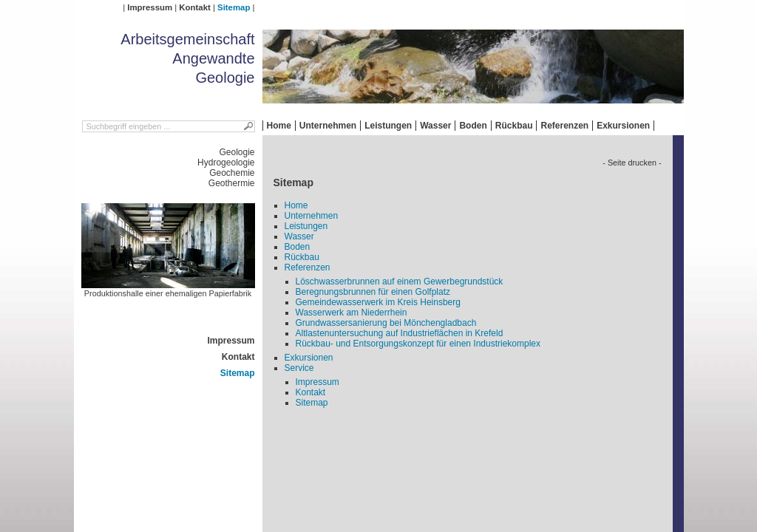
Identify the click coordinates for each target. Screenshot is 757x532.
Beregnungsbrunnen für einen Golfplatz (373, 292)
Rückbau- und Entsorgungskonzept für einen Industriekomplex (418, 344)
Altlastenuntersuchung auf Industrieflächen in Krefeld (400, 333)
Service (299, 368)
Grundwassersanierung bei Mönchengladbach (386, 323)
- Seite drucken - (632, 163)
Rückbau (514, 126)
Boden (473, 126)
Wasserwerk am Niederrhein (352, 313)
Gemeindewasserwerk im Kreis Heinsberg (378, 302)
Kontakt (194, 7)
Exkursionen (623, 126)
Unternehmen (328, 126)
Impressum (150, 7)
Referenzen (564, 126)
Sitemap (234, 7)
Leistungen (388, 126)
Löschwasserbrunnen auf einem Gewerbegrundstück (400, 282)
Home (279, 126)
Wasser (435, 126)
